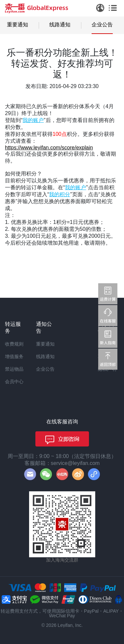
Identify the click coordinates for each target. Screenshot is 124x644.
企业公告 (102, 25)
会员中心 (14, 382)
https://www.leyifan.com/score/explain (49, 148)
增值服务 (14, 356)
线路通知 (60, 25)
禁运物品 (14, 369)
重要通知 (18, 25)
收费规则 (14, 344)
